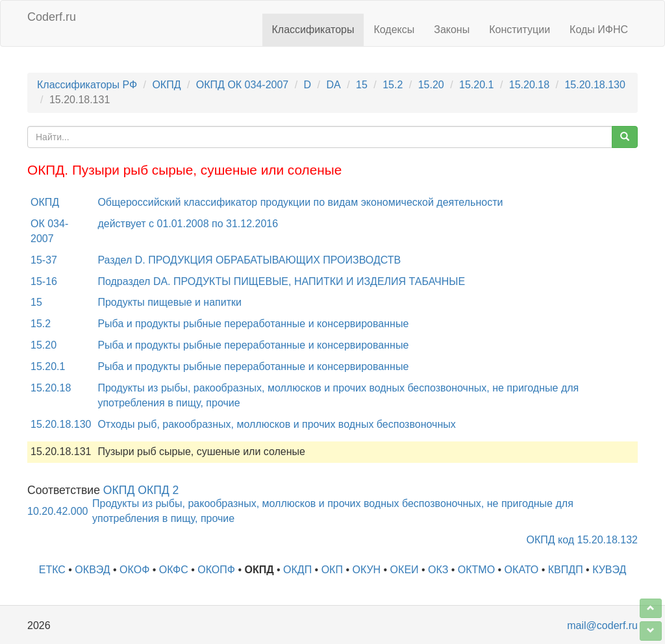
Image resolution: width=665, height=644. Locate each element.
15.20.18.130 (595, 85)
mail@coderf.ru (602, 625)
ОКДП (297, 570)
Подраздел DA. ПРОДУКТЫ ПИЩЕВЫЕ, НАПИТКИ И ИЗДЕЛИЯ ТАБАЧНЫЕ (281, 281)
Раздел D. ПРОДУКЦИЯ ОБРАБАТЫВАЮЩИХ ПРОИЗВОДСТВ (249, 260)
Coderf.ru (52, 17)
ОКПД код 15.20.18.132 (582, 540)
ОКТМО (476, 570)
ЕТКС (52, 570)
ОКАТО (522, 570)
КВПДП (566, 570)
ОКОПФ (216, 570)
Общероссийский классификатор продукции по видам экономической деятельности (300, 202)
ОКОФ (134, 570)
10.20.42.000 (57, 511)
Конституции (520, 30)
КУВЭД (609, 570)
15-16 (44, 281)
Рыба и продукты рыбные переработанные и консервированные (253, 324)
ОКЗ (438, 570)
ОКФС (174, 570)
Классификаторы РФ (87, 85)
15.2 (393, 85)
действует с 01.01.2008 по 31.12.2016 (188, 224)
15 (362, 85)
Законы (452, 30)
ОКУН (366, 570)
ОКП (332, 570)
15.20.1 (476, 85)
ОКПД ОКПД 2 (141, 490)
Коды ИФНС (599, 30)
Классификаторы (313, 30)
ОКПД (166, 85)
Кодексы (394, 30)
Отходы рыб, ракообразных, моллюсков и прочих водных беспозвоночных (276, 424)
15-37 (44, 260)
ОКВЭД (92, 570)
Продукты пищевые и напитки (169, 302)
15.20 (431, 85)
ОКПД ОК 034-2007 (242, 85)
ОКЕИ (405, 570)
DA (333, 85)
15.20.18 (529, 85)
